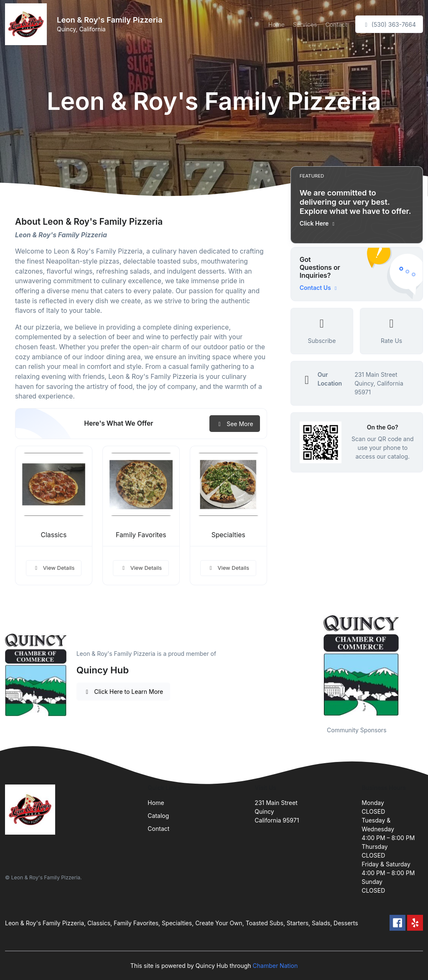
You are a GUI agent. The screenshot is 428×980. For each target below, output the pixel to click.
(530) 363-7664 (389, 24)
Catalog (158, 816)
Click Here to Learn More (124, 692)
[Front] (28, 24)
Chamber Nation (275, 966)
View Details (54, 568)
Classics (53, 535)
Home (276, 24)
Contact (336, 24)
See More (235, 424)
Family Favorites (141, 535)
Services (305, 24)
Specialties (228, 535)
